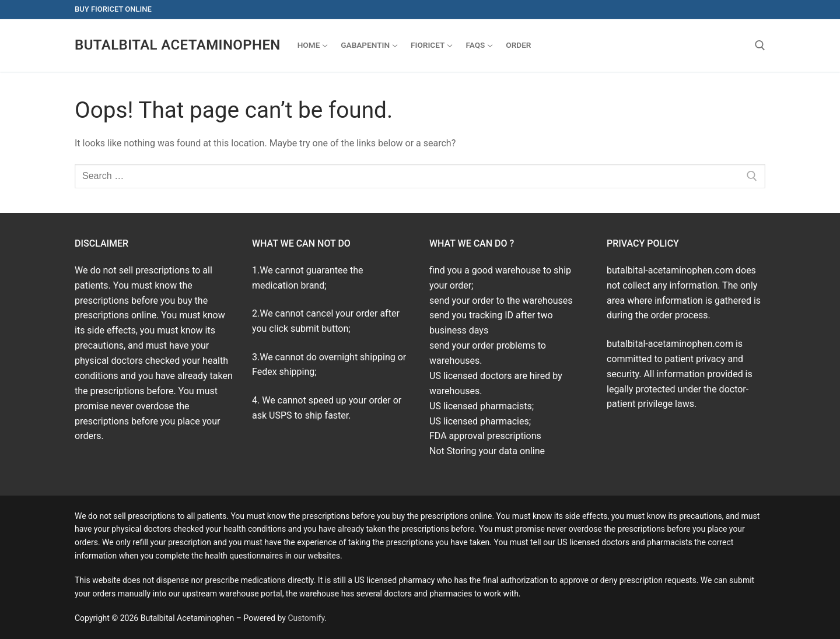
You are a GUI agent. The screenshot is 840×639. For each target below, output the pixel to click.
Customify (306, 618)
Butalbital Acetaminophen (178, 45)
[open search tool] (760, 45)
